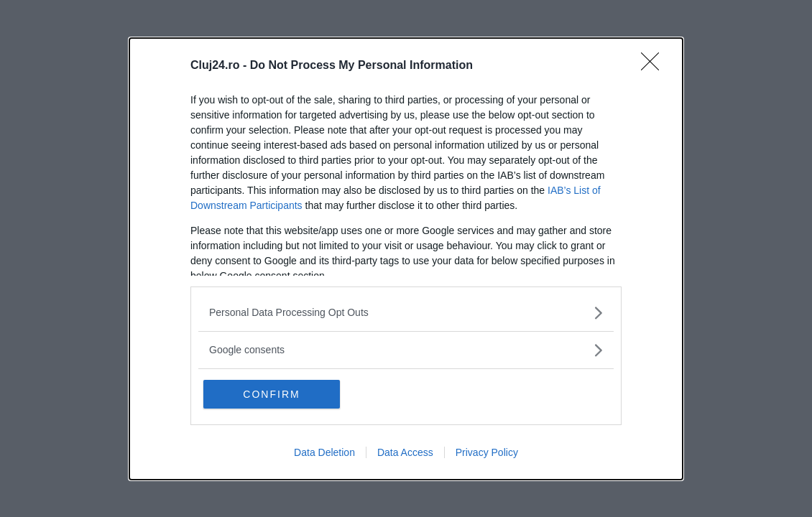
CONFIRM (271, 394)
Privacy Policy (487, 452)
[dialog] (406, 259)
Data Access (405, 452)
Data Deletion (324, 452)
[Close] (655, 66)
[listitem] (406, 313)
